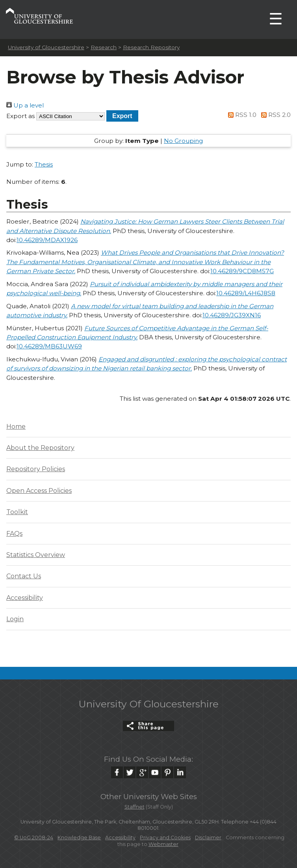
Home (16, 427)
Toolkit (17, 512)
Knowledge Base (79, 837)
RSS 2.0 (274, 115)
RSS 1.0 (241, 115)
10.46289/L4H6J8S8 (246, 293)
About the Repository (40, 448)
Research (104, 47)
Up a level (25, 105)
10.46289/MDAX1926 (47, 240)
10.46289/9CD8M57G (242, 271)
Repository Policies (36, 469)
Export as (20, 116)
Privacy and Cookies (165, 837)
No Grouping (183, 141)
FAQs (14, 534)
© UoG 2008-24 (34, 837)
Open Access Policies (39, 491)
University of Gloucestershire (46, 47)
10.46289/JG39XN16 (232, 315)
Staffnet (135, 807)
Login (15, 619)
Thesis (44, 164)
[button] (122, 116)
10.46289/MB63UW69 (49, 346)
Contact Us (24, 576)
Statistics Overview (36, 555)
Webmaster (163, 844)
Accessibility (25, 598)
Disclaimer (208, 837)
